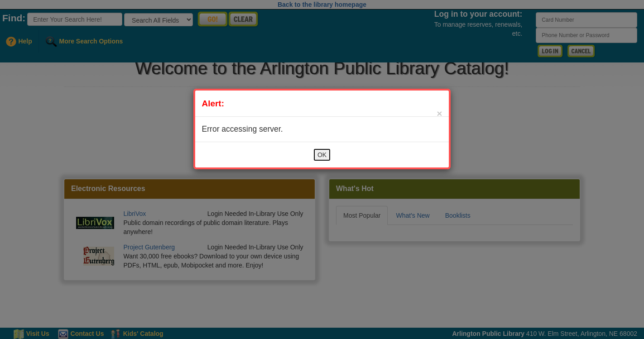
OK (322, 155)
